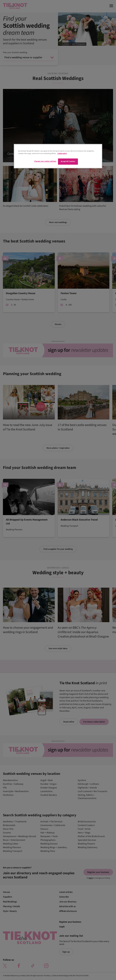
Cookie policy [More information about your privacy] (62, 153)
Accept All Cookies (68, 161)
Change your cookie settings (45, 161)
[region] (58, 156)
